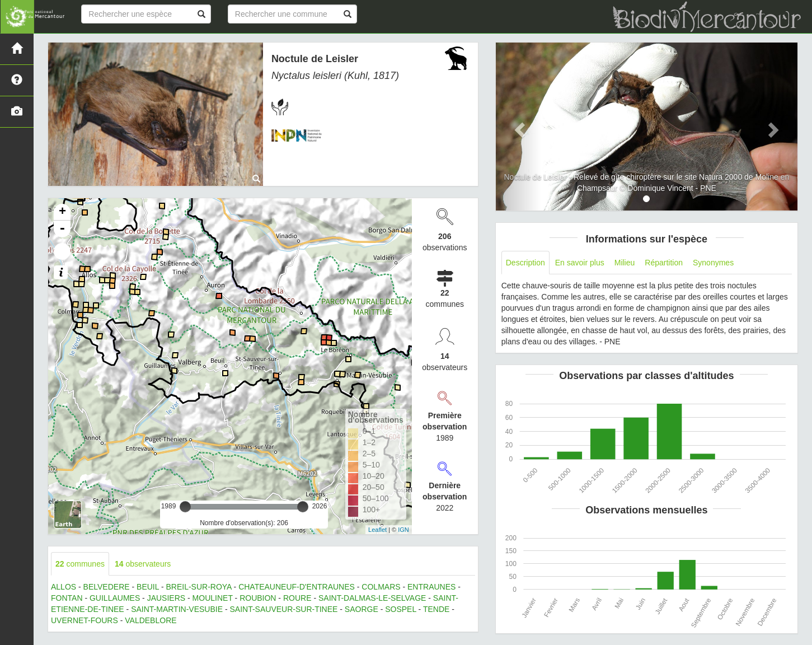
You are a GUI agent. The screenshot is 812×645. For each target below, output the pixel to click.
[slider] (185, 507)
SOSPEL (401, 609)
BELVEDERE (107, 587)
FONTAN (67, 598)
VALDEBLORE (151, 620)
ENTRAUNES (431, 587)
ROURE (297, 598)
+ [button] (62, 212)
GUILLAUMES (115, 598)
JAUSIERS (166, 598)
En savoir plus (580, 263)
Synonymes (713, 263)
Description (525, 263)
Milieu (625, 263)
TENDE (436, 609)
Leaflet (377, 530)
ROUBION (258, 598)
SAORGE (362, 609)
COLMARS (381, 587)
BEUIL (148, 587)
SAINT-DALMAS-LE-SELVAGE (372, 598)
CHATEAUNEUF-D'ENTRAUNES (297, 587)
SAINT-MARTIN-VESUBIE (177, 609)
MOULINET (213, 598)
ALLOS (64, 587)
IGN (403, 530)
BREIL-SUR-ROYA (198, 587)
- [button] (62, 229)
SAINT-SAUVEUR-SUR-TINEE (283, 609)
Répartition (664, 263)
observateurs (143, 564)
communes (80, 564)
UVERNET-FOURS (85, 620)
